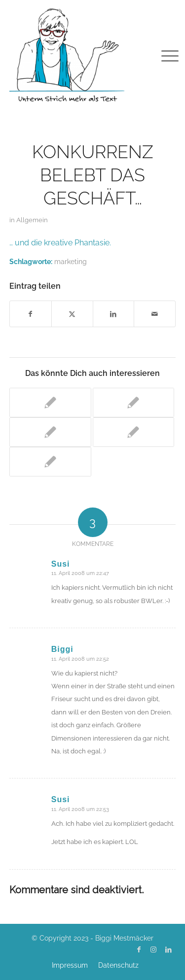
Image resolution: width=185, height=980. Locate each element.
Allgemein (32, 220)
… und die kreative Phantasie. (60, 243)
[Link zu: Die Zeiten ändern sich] (134, 403)
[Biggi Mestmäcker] (76, 54)
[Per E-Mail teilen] (155, 314)
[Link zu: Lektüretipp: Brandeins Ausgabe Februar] (50, 462)
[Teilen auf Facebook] (31, 314)
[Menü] (162, 55)
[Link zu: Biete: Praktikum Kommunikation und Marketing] (50, 432)
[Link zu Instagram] (153, 949)
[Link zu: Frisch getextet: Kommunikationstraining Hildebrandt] (50, 403)
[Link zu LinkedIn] (168, 949)
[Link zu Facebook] (139, 949)
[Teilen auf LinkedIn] (114, 314)
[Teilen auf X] (72, 314)
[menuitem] (162, 55)
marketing (71, 261)
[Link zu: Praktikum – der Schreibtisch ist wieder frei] (134, 432)
